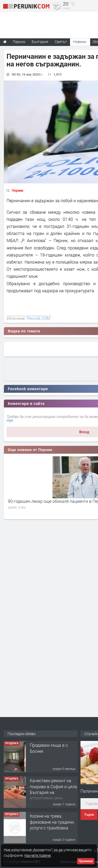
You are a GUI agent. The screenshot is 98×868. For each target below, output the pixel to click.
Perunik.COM (38, 318)
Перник (18, 190)
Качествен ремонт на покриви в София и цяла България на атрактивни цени (53, 789)
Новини (80, 42)
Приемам (86, 861)
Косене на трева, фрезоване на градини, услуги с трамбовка (52, 822)
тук (10, 420)
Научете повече (38, 855)
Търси (89, 815)
